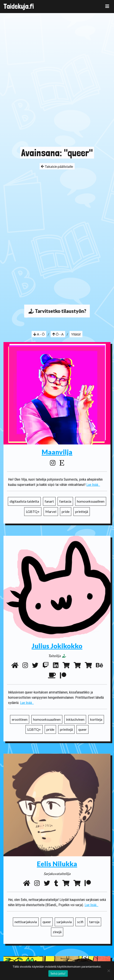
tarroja (94, 921)
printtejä (82, 511)
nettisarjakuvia (26, 921)
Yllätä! (76, 334)
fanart (49, 501)
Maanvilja (57, 452)
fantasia (65, 501)
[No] (109, 971)
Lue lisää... (93, 485)
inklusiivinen (75, 721)
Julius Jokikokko (57, 648)
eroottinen (20, 721)
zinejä (57, 931)
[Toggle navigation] (107, 6)
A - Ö (39, 334)
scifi (80, 921)
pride (66, 511)
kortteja (96, 721)
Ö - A (58, 334)
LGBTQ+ (33, 511)
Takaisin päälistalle (57, 166)
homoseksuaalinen (91, 501)
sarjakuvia (64, 921)
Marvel (51, 511)
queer (83, 731)
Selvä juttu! (58, 973)
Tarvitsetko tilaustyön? (57, 311)
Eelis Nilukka (57, 863)
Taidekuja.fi (19, 6)
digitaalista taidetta (24, 501)
